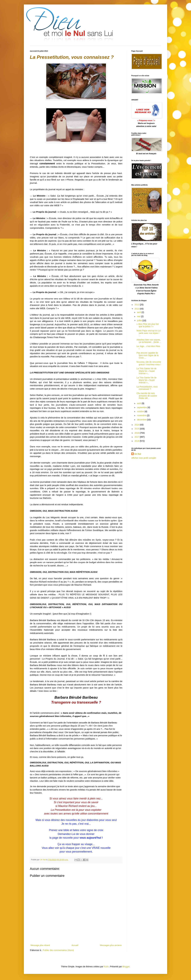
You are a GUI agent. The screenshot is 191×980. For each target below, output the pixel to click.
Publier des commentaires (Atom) (58, 950)
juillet (140, 320)
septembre (142, 407)
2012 (137, 305)
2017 (137, 437)
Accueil (75, 945)
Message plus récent (40, 945)
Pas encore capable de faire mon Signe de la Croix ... (148, 355)
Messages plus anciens (111, 945)
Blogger (126, 967)
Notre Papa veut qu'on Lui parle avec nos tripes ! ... (149, 333)
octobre (141, 411)
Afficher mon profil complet (144, 458)
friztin (106, 967)
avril (139, 312)
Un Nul (138, 454)
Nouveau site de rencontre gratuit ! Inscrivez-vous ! (149, 363)
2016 (137, 433)
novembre (142, 415)
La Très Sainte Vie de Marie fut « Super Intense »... (147, 371)
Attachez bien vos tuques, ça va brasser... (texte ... (149, 341)
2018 (137, 441)
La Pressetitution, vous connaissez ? (147, 388)
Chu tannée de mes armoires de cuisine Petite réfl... (147, 396)
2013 (137, 309)
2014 (137, 425)
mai (139, 316)
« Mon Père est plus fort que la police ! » (148, 325)
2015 (137, 429)
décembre (142, 420)
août (139, 403)
